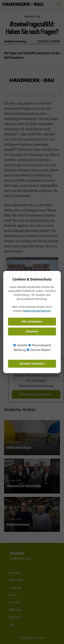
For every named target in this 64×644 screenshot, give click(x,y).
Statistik (20, 345)
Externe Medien (39, 350)
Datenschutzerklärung (37, 311)
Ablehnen (32, 331)
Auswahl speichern (32, 364)
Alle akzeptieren (32, 321)
